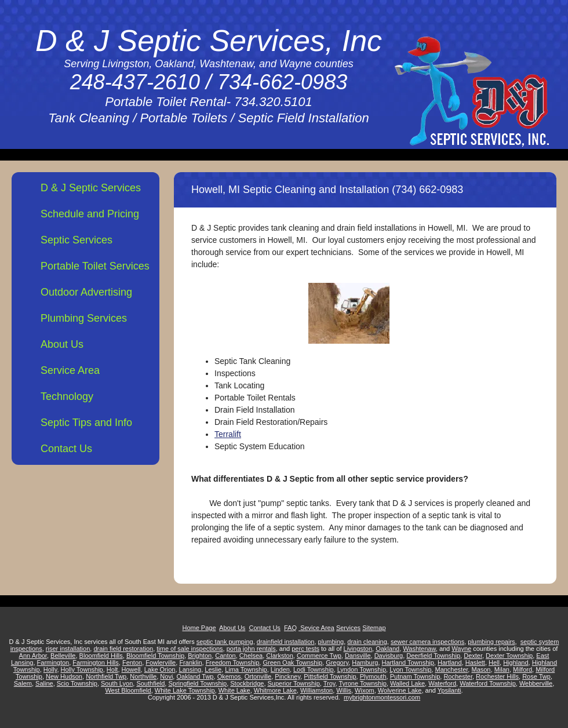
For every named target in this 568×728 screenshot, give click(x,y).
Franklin (190, 663)
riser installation (68, 649)
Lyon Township (410, 669)
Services (348, 628)
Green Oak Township (292, 663)
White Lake (234, 690)
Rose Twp (536, 676)
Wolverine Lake (400, 690)
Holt (112, 669)
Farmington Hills (95, 663)
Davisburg (389, 656)
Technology (67, 396)
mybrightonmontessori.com (382, 697)
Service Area (70, 370)
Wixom (365, 690)
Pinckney (287, 676)
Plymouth (373, 676)
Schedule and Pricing (90, 214)
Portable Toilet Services (95, 266)
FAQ (290, 628)
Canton (225, 656)
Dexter (473, 656)
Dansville (358, 656)
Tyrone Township (362, 683)
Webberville (536, 683)
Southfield (150, 683)
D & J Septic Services (91, 188)
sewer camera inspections (427, 642)
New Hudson (64, 676)
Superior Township (294, 683)
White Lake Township (185, 690)
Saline (44, 683)
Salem (23, 683)
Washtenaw (419, 649)
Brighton (200, 656)
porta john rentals (251, 649)
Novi (166, 676)
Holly (50, 669)
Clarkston (279, 656)
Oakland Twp (195, 676)
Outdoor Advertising (86, 292)
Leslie (213, 669)
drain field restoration (123, 649)
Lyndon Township (362, 669)
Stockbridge (247, 683)
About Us (62, 344)
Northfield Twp (106, 676)
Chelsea (251, 656)
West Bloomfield (128, 690)
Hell (494, 663)
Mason (481, 669)
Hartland (450, 663)
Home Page (199, 628)
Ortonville (258, 676)
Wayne (461, 649)
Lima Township (246, 669)
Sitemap (374, 628)
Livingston (358, 649)
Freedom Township (233, 663)
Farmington (53, 663)
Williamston (316, 690)
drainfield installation (286, 642)
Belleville (63, 656)
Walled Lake (407, 683)
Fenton (132, 663)
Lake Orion (160, 669)
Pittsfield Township (330, 676)
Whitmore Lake (275, 690)
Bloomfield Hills (101, 656)
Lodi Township (314, 669)
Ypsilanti (449, 690)
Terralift (228, 434)
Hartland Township (408, 663)
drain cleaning (367, 642)
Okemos (229, 676)
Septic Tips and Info (86, 423)
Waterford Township (488, 683)
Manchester (451, 669)
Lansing (190, 669)
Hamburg (365, 663)
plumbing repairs (491, 642)
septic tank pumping (225, 642)
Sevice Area (316, 628)
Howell (131, 669)
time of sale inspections (190, 649)
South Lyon (117, 683)
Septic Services (77, 240)
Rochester (458, 676)
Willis (344, 690)
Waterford (442, 683)
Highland (516, 663)
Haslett (475, 663)
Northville (143, 676)
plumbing (331, 642)
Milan (502, 669)
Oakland (387, 649)
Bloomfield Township (155, 656)
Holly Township (82, 669)
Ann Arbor (33, 656)
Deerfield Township (433, 656)
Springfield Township (197, 683)
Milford (523, 669)
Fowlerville (161, 663)
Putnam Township (415, 676)
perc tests (305, 649)
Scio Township (77, 683)
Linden (280, 669)
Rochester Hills (497, 676)
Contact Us (66, 449)
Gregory (337, 663)
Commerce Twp (319, 656)
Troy (329, 683)
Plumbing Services (84, 318)
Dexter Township (509, 656)
